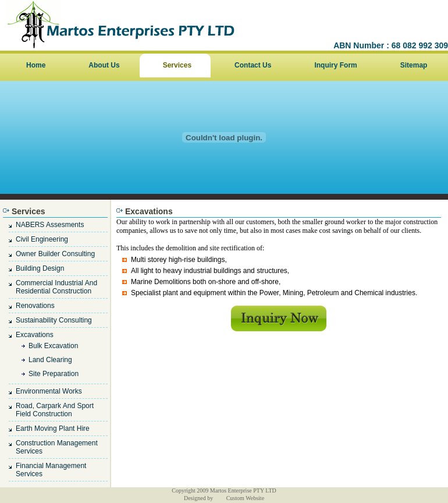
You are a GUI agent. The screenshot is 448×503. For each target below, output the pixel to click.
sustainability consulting (54, 320)
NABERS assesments (50, 225)
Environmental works (49, 391)
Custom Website (245, 498)
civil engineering (42, 239)
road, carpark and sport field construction (55, 410)
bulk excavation (53, 346)
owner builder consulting (55, 254)
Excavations (35, 335)
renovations (35, 306)
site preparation (54, 374)
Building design (40, 268)
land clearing (50, 360)
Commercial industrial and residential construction (56, 287)
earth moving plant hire (53, 428)
